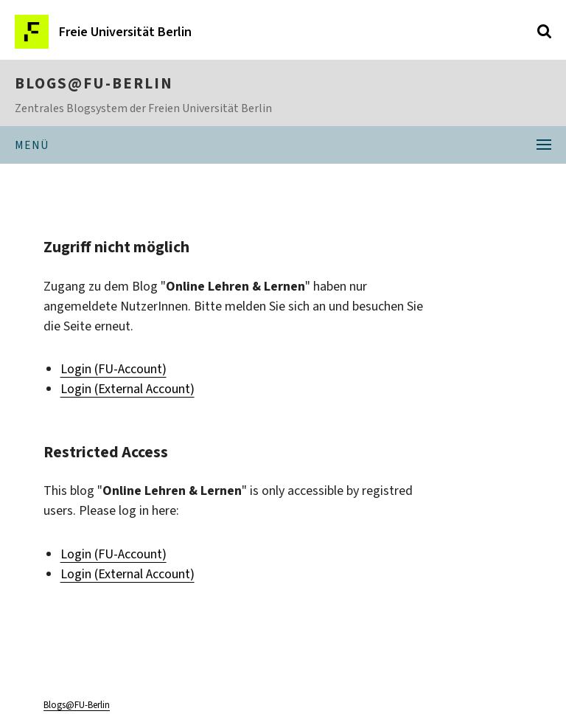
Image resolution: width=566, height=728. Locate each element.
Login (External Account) (127, 389)
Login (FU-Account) (113, 369)
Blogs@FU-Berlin (94, 83)
